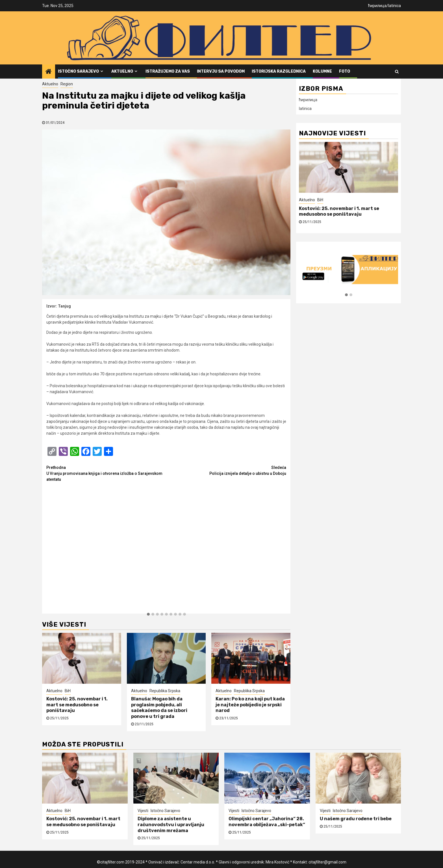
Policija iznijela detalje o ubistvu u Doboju (226, 470)
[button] (148, 614)
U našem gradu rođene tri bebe (356, 819)
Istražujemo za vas (168, 71)
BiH (68, 691)
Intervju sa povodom (221, 71)
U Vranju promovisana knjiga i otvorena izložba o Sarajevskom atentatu (106, 473)
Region (67, 84)
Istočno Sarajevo (78, 71)
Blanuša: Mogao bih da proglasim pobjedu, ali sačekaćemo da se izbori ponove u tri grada (159, 708)
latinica (395, 6)
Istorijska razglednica (279, 71)
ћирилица (377, 6)
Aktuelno (122, 71)
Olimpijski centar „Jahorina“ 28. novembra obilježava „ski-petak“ (267, 822)
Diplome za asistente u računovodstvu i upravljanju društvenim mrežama (171, 825)
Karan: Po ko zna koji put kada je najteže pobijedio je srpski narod (250, 705)
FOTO (345, 71)
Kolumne (322, 71)
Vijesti (143, 811)
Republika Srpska (165, 691)
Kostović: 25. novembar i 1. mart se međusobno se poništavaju (77, 705)
